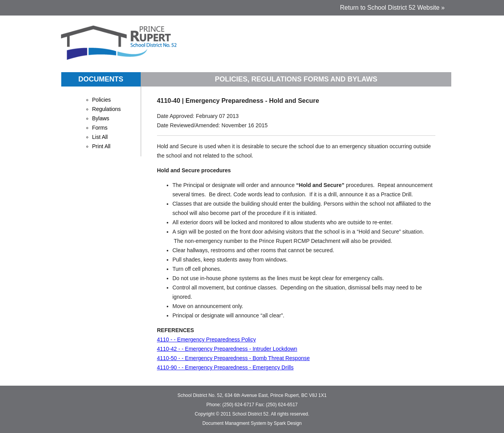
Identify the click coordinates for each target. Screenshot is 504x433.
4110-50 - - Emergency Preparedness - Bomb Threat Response (233, 358)
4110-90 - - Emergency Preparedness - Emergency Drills (225, 367)
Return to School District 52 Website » (392, 8)
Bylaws (101, 118)
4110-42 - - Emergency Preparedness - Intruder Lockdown (227, 349)
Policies (102, 100)
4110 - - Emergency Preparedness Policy (206, 339)
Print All (101, 146)
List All (100, 137)
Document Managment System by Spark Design (252, 423)
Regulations (107, 109)
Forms (100, 128)
